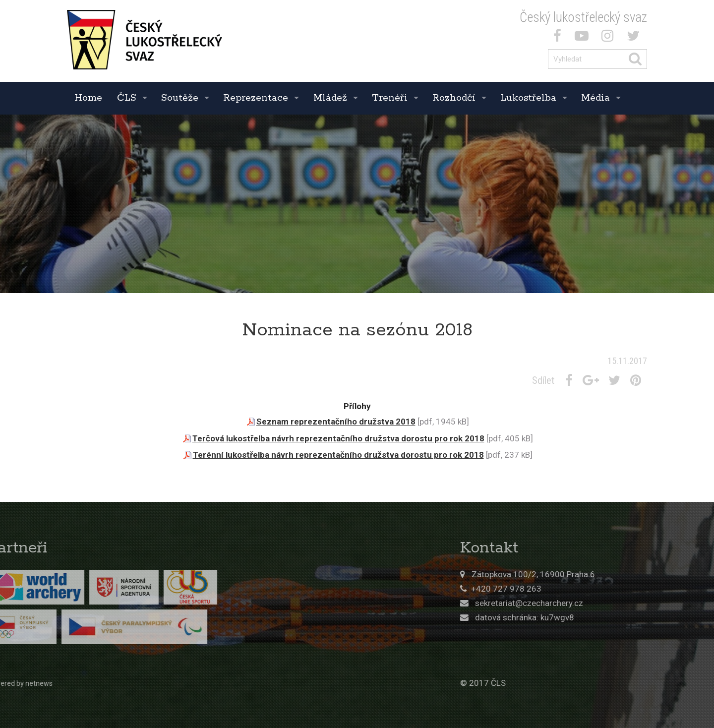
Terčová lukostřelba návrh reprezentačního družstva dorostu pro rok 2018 (338, 438)
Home (88, 98)
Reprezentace (256, 98)
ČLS (127, 98)
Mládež (330, 98)
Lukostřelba (528, 98)
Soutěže (180, 98)
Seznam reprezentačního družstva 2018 (336, 422)
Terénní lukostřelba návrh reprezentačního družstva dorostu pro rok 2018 (338, 455)
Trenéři (390, 98)
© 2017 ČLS (549, 683)
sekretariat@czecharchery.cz (595, 603)
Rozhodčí (454, 98)
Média (595, 98)
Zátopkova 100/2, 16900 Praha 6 (600, 574)
